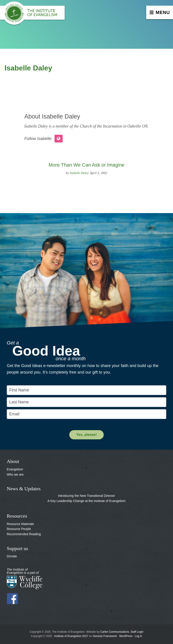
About (13, 461)
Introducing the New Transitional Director (87, 496)
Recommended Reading (24, 534)
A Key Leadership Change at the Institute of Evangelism (86, 501)
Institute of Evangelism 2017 (71, 636)
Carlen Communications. (115, 632)
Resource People (19, 529)
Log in (138, 636)
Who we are (15, 474)
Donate (12, 556)
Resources (17, 516)
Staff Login (137, 632)
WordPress (126, 636)
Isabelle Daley (79, 173)
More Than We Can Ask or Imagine (86, 165)
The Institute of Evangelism (34, 15)
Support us (17, 548)
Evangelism (15, 469)
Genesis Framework (105, 636)
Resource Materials (20, 524)
